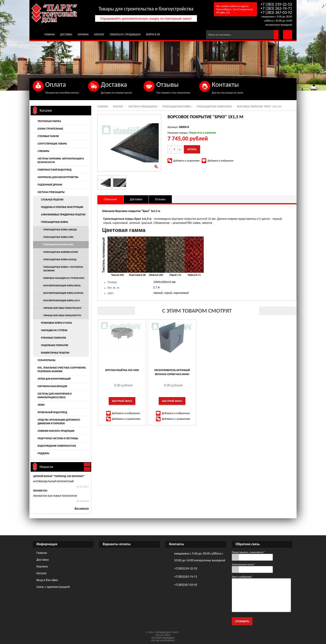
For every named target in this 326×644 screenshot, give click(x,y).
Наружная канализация (52, 386)
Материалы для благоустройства (58, 177)
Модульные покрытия (55, 345)
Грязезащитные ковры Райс (58, 237)
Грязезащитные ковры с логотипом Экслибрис (63, 269)
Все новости (82, 508)
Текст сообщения (242, 577)
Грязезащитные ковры (177, 106)
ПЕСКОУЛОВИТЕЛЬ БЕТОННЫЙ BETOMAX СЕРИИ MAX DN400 (172, 372)
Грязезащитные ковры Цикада (60, 230)
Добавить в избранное (220, 161)
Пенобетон (40, 491)
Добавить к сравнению (186, 161)
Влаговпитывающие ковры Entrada (63, 293)
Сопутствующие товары (52, 144)
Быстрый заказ (122, 401)
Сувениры (43, 151)
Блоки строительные (50, 129)
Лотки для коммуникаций (54, 379)
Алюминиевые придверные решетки (63, 215)
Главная (49, 34)
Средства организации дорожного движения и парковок (59, 422)
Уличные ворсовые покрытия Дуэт (62, 308)
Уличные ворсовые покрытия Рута (62, 315)
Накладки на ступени (54, 330)
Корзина (83, 34)
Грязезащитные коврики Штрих (61, 252)
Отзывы (160, 199)
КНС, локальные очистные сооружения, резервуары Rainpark (62, 370)
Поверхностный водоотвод (55, 170)
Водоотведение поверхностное (57, 446)
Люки (41, 405)
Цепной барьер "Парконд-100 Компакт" (59, 476)
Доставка (66, 34)
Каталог (99, 34)
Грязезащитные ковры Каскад (60, 259)
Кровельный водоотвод (52, 412)
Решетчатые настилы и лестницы (58, 438)
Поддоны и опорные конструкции (62, 207)
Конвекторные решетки (55, 353)
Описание (110, 199)
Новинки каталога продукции (56, 431)
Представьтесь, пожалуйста (248, 552)
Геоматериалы (47, 360)
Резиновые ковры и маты (56, 323)
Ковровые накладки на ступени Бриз (64, 278)
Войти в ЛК (153, 34)
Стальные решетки (52, 200)
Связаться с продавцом (125, 34)
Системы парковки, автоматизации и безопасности (61, 160)
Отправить (242, 621)
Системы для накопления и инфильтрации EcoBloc (55, 396)
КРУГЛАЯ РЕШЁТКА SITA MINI (122, 370)
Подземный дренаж (50, 185)
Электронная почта (243, 564)
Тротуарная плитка (49, 121)
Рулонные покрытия (53, 338)
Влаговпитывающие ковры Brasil (62, 286)
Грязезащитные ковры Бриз (214, 106)
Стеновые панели (48, 136)
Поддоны (43, 453)
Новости (46, 467)
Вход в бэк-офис (47, 580)
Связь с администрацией (53, 587)
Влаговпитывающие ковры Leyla (62, 300)
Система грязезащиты (143, 106)
